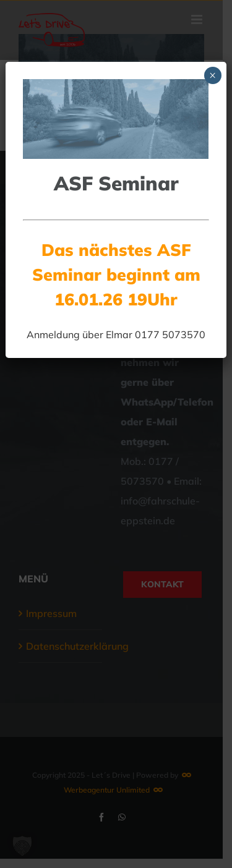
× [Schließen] (213, 75)
